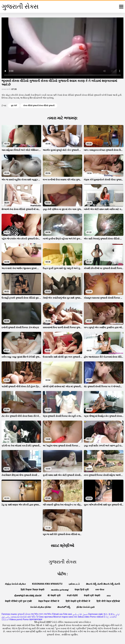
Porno (26, 619)
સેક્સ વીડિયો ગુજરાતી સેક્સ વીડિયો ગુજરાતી (39, 106)
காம (109, 596)
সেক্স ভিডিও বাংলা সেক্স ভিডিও (41, 614)
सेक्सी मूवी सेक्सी (92, 596)
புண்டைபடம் (74, 584)
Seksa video (84, 617)
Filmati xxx (57, 614)
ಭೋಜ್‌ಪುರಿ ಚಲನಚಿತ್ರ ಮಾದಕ (28, 596)
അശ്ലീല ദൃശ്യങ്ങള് (60, 590)
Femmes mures (9, 614)
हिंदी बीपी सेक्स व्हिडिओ (108, 601)
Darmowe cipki (95, 614)
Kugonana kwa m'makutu (47, 584)
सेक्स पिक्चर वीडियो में (49, 601)
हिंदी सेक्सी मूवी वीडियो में (78, 601)
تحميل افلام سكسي (80, 614)
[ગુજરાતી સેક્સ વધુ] (121, 7)
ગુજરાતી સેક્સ (24, 614)
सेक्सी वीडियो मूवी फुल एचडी (19, 601)
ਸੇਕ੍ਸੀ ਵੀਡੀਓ (72, 596)
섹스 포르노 (109, 614)
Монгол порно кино (63, 617)
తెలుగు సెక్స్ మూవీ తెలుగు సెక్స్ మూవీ (103, 584)
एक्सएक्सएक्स (36, 619)
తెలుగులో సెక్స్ (64, 607)
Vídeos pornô (16, 619)
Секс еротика (46, 617)
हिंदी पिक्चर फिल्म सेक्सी (33, 590)
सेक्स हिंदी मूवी (82, 590)
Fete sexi (68, 614)
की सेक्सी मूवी (54, 596)
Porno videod (97, 617)
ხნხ (76, 617)
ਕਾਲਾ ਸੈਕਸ (100, 590)
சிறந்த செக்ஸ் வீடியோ (15, 584)
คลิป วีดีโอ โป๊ (33, 617)
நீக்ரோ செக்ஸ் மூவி (86, 607)
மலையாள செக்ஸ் (19, 617)
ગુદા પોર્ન (14, 106)
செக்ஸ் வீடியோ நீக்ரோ (41, 607)
